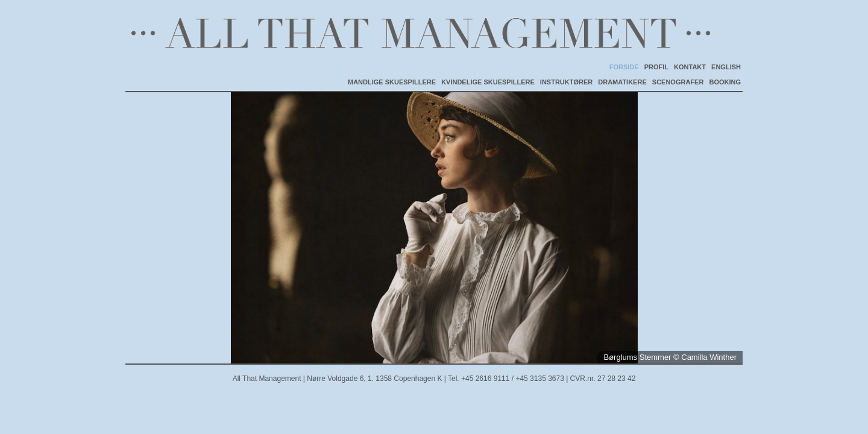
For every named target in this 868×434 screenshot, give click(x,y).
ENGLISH (726, 67)
